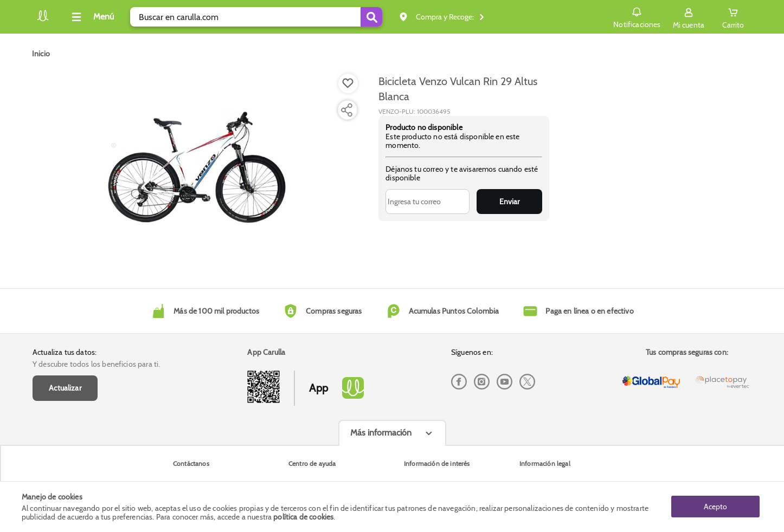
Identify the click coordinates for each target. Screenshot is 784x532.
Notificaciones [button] (637, 16)
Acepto (715, 507)
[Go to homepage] (41, 54)
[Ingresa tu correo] (428, 202)
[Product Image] (198, 168)
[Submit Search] (371, 17)
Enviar (509, 202)
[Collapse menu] (91, 17)
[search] (256, 17)
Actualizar (65, 388)
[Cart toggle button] (733, 17)
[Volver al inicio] (43, 20)
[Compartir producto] (346, 110)
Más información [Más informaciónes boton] (381, 433)
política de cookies (303, 517)
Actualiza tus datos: (65, 352)
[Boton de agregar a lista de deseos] (348, 83)
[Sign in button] (689, 17)
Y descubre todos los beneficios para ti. (96, 364)
